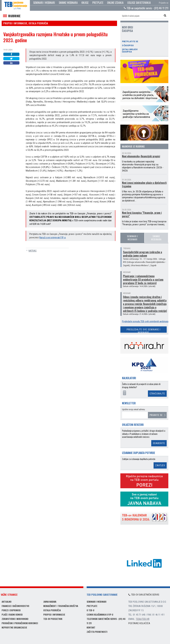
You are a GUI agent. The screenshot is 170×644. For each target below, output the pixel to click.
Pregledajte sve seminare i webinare (144, 330)
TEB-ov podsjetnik (53, 619)
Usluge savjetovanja (139, 3)
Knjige (85, 3)
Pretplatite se (130, 42)
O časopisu (128, 46)
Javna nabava (50, 602)
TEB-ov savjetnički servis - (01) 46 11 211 (146, 8)
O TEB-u (90, 610)
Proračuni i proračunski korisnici (20, 623)
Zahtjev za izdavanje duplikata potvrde (139, 459)
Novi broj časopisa (127, 29)
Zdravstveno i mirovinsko (15, 619)
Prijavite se (164, 3)
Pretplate (98, 3)
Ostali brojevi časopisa (130, 51)
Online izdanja (115, 3)
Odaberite (159, 443)
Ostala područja (52, 610)
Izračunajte (157, 394)
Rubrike (14, 16)
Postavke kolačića (139, 623)
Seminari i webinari (44, 3)
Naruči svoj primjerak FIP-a (52, 238)
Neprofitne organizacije (14, 627)
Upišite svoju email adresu (133, 409)
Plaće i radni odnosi (12, 614)
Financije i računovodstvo (15, 606)
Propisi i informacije (54, 614)
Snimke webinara (68, 3)
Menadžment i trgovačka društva (61, 606)
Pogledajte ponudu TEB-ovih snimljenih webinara (145, 321)
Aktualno (7, 602)
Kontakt (91, 627)
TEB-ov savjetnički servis (144, 595)
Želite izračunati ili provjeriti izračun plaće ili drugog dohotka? (141, 386)
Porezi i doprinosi (11, 610)
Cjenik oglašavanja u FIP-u (100, 614)
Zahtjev (160, 465)
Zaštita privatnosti (97, 632)
